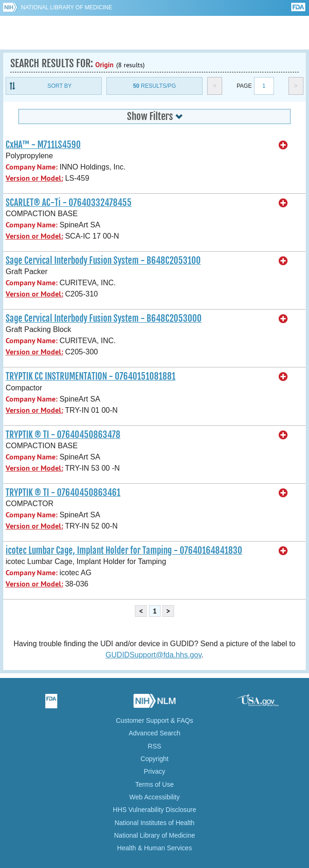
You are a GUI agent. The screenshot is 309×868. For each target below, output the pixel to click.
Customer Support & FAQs (154, 720)
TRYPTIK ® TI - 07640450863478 (63, 435)
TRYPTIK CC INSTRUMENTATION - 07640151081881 (91, 376)
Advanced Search (155, 733)
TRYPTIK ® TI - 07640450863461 (63, 493)
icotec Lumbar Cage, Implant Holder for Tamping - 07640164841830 (124, 550)
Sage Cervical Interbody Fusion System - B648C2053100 (103, 261)
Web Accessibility (154, 797)
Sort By (59, 86)
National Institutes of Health (154, 823)
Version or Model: (34, 178)
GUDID (155, 33)
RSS (155, 746)
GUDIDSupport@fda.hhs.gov (153, 655)
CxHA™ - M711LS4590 (43, 145)
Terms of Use (154, 784)
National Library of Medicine (67, 7)
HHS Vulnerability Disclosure (154, 810)
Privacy (154, 771)
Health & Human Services (154, 848)
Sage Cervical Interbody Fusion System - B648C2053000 (104, 318)
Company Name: (32, 167)
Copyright (154, 759)
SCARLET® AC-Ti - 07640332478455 (69, 203)
